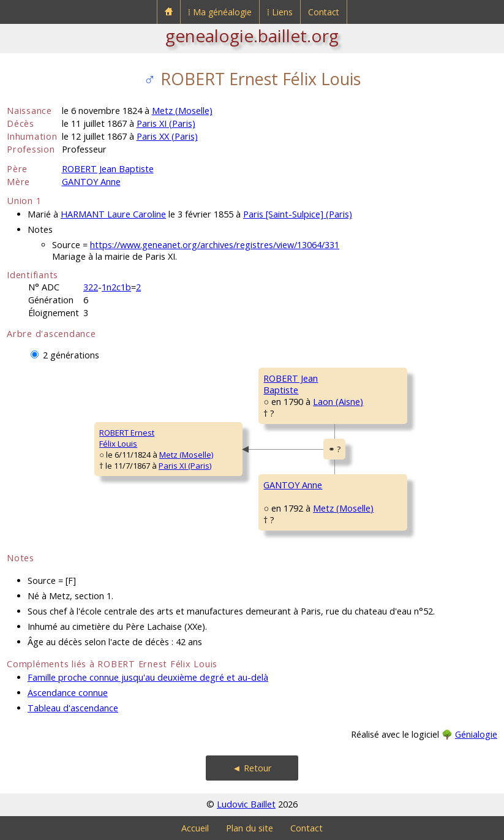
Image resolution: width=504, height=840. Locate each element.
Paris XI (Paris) (166, 123)
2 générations (71, 355)
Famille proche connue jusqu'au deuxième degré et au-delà (148, 677)
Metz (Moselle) (182, 111)
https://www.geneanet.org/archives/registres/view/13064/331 (215, 245)
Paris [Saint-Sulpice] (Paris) (298, 214)
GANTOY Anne (91, 182)
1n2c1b (116, 287)
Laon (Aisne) (338, 402)
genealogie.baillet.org (252, 36)
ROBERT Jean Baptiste (108, 169)
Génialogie (476, 734)
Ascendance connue (68, 693)
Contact (324, 12)
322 (91, 287)
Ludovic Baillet (246, 804)
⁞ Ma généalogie (220, 12)
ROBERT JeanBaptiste (291, 384)
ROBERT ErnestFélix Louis (127, 438)
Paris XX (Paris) (167, 136)
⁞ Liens (280, 12)
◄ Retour (252, 768)
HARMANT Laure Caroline (113, 214)
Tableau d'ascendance (73, 708)
